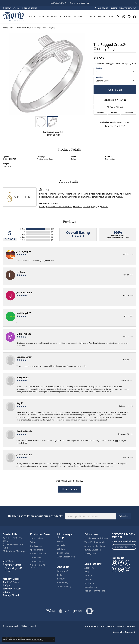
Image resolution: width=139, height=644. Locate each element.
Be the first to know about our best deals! (36, 516)
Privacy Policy (107, 626)
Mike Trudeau (24, 334)
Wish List (61, 545)
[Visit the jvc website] (51, 611)
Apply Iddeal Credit (66, 557)
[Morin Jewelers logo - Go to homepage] (13, 17)
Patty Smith (23, 378)
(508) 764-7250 (53, 135)
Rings (12, 28)
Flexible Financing (38, 554)
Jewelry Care (90, 554)
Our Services (36, 546)
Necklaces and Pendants (60, 206)
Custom (91, 17)
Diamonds (52, 17)
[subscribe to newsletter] (132, 547)
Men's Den (79, 17)
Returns (114, 112)
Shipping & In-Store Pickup (39, 566)
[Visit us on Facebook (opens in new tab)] (121, 563)
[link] (11, 8)
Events (60, 541)
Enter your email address (124, 541)
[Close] (136, 3)
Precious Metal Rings (24, 28)
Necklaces (89, 583)
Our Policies (36, 557)
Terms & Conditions (126, 626)
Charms (86, 206)
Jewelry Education (93, 550)
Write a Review (69, 489)
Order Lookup (36, 538)
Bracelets (77, 206)
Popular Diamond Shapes (96, 538)
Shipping (100, 112)
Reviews (61, 579)
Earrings (43, 206)
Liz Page (21, 272)
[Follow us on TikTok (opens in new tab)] (128, 563)
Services (102, 17)
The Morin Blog (64, 586)
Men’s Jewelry (91, 587)
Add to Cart (115, 90)
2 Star (23, 237)
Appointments (37, 550)
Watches (88, 579)
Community (63, 583)
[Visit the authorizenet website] (89, 611)
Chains (105, 206)
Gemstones (65, 17)
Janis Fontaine (24, 455)
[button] (85, 3)
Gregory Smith (24, 357)
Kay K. (20, 403)
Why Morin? (63, 571)
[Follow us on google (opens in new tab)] (121, 569)
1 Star (23, 240)
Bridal (41, 17)
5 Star (23, 229)
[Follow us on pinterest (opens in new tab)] (114, 569)
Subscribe (124, 516)
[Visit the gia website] (64, 611)
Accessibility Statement (124, 632)
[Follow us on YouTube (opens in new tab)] (114, 563)
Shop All (31, 17)
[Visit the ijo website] (77, 611)
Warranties (129, 112)
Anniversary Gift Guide (95, 546)
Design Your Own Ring (95, 591)
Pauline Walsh (24, 431)
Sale (111, 17)
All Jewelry (89, 568)
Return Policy (92, 626)
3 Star (23, 234)
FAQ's (60, 575)
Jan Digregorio (24, 251)
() (52, 229)
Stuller (73, 159)
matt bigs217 (24, 313)
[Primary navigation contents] (70, 17)
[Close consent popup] (53, 640)
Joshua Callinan (25, 293)
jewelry (5, 28)
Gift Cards (62, 549)
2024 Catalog (63, 553)
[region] (47, 74)
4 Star (23, 232)
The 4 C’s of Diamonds (95, 542)
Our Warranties (37, 561)
